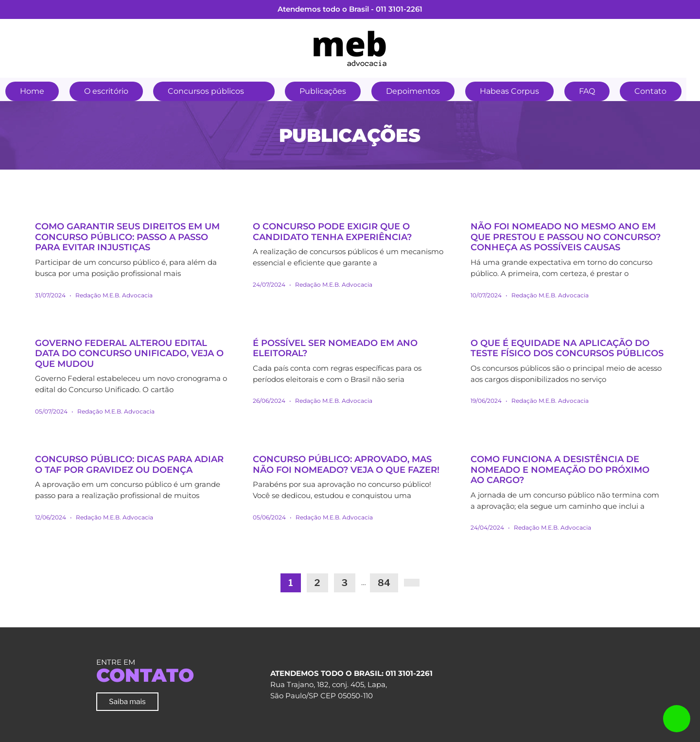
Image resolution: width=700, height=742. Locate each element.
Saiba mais (127, 701)
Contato (663, 91)
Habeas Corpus (519, 91)
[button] (264, 90)
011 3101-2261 (399, 9)
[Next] (412, 583)
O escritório (109, 91)
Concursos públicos (210, 91)
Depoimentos (421, 91)
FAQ (598, 91)
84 (384, 583)
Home (33, 91)
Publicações (329, 91)
